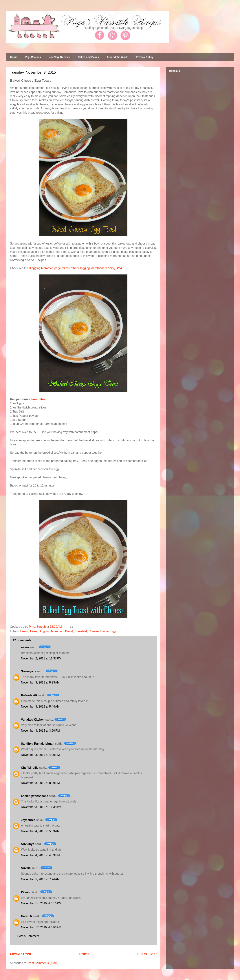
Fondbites (38, 399)
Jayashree (28, 820)
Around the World (117, 57)
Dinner (105, 631)
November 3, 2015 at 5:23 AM (40, 682)
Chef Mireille (30, 768)
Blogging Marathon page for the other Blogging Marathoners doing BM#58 (77, 268)
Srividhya (28, 844)
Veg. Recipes (33, 57)
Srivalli (26, 868)
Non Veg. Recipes (59, 57)
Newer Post (21, 954)
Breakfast (81, 631)
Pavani (26, 892)
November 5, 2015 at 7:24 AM (40, 879)
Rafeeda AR (29, 695)
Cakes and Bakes (88, 57)
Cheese (94, 631)
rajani (25, 647)
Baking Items (29, 631)
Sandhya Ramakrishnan (38, 744)
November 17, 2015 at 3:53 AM (41, 927)
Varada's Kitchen (33, 720)
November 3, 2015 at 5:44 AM (40, 707)
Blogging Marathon (51, 631)
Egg (113, 631)
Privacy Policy (145, 57)
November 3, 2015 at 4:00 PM (40, 755)
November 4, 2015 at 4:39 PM (40, 855)
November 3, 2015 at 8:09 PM (40, 783)
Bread (69, 631)
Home (14, 57)
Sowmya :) (28, 671)
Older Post (147, 954)
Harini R (27, 916)
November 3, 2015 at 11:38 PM (41, 807)
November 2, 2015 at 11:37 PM (41, 658)
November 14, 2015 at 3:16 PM (41, 903)
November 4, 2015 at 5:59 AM (40, 831)
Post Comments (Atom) (43, 963)
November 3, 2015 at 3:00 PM (40, 731)
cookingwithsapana (35, 796)
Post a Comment (28, 936)
